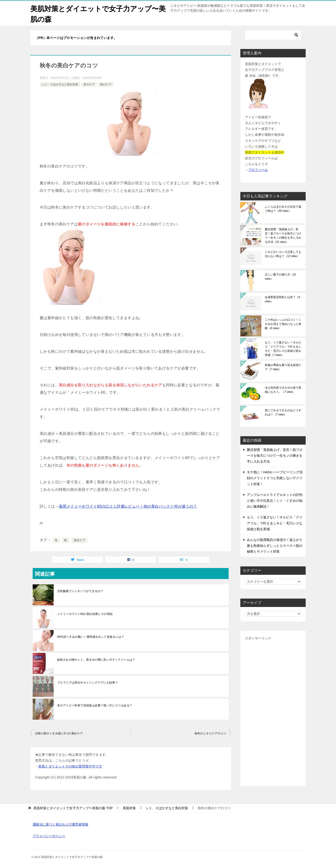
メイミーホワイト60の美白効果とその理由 (85, 614)
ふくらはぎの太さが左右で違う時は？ (283, 209)
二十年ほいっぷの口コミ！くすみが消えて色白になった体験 (283, 324)
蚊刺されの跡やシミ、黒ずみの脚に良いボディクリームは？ (96, 660)
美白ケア (80, 540)
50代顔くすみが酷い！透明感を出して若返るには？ (91, 637)
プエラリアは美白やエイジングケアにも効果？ (87, 683)
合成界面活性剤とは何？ (282, 299)
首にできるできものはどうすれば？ (283, 412)
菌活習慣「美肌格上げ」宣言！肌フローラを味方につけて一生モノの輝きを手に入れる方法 (283, 236)
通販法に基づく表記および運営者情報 (60, 824)
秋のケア (106, 84)
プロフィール (258, 170)
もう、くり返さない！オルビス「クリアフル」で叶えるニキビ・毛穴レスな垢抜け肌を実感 (283, 349)
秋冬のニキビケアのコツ (210, 733)
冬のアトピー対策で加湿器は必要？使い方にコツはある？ (95, 705)
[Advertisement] (273, 711)
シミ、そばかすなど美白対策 (60, 84)
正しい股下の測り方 (280, 277)
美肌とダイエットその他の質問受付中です (70, 766)
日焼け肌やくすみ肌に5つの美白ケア (59, 733)
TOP (73, 808)
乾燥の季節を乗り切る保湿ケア (283, 367)
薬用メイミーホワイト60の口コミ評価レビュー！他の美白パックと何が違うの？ (128, 506)
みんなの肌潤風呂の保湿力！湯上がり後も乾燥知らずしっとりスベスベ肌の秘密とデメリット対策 (275, 546)
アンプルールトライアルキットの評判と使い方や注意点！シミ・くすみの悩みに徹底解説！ (275, 501)
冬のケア (89, 84)
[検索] (273, 35)
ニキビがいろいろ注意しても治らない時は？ (283, 254)
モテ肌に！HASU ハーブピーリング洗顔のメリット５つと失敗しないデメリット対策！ (275, 478)
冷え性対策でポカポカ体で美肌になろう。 (283, 390)
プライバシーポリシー (49, 836)
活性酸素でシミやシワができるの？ (80, 591)
